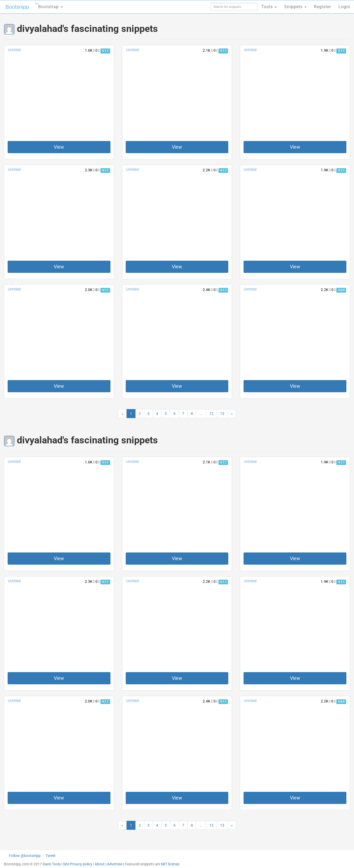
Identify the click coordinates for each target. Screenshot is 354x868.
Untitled (14, 50)
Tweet (51, 856)
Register (323, 7)
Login (344, 7)
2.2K (208, 170)
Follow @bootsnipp (25, 856)
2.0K (90, 290)
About (100, 864)
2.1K (208, 50)
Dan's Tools (52, 864)
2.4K (208, 290)
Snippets (295, 7)
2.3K (90, 170)
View (59, 147)
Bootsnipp (17, 7)
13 (222, 414)
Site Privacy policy (78, 864)
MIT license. (171, 864)
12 (211, 414)
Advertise (115, 864)
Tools (269, 7)
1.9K (326, 50)
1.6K (90, 50)
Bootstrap (49, 5)
